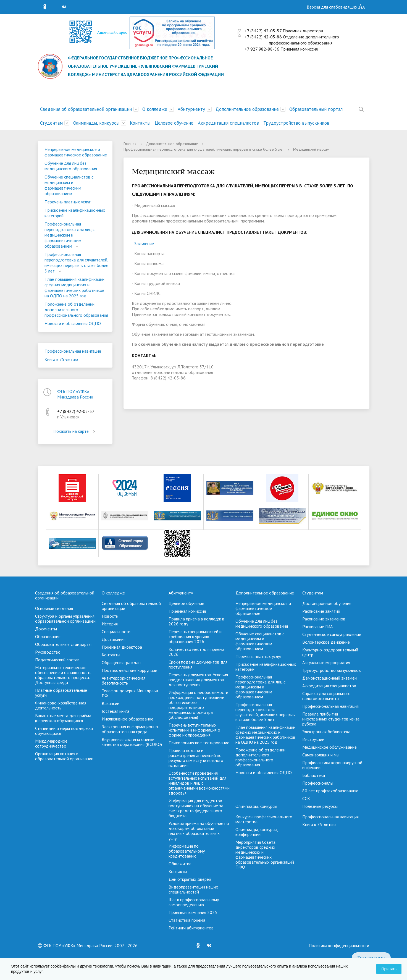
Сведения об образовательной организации (86, 109)
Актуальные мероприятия (326, 662)
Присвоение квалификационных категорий (75, 213)
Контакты (140, 123)
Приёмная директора (122, 647)
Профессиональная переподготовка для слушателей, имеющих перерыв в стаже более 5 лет (76, 263)
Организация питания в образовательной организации (64, 756)
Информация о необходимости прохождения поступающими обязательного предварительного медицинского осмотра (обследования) (198, 705)
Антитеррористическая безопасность (124, 680)
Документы (46, 629)
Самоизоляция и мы (321, 755)
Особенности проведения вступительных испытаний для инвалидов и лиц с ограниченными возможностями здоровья (199, 783)
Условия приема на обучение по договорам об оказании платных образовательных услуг (199, 831)
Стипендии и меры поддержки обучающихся (64, 731)
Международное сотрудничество (51, 743)
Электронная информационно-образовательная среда (131, 729)
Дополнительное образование (247, 109)
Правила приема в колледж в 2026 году (196, 621)
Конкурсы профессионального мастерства (264, 819)
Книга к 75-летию (61, 359)
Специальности (116, 632)
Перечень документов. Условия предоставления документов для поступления (198, 680)
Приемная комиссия (187, 611)
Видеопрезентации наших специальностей (193, 889)
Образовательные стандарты (63, 644)
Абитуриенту (191, 109)
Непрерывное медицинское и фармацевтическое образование (76, 152)
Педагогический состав (57, 660)
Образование (48, 636)
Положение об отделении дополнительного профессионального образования (76, 310)
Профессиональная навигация (73, 351)
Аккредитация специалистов (228, 123)
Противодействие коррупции (129, 670)
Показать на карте (75, 431)
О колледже (155, 109)
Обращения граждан (121, 662)
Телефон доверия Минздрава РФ (130, 693)
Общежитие (180, 864)
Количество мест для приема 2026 (196, 652)
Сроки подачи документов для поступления (198, 664)
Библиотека (314, 775)
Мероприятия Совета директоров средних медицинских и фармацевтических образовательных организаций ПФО (265, 855)
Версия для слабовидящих (336, 7)
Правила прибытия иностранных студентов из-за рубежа (331, 719)
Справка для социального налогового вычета (326, 696)
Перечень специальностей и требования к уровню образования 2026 (195, 636)
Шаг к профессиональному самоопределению (194, 902)
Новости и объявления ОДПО (73, 323)
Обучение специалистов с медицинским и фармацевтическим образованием (69, 185)
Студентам (51, 123)
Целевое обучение (174, 123)
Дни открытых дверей (190, 879)
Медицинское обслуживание (329, 747)
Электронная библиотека (326, 732)
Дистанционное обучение (327, 603)
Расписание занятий (321, 611)
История (110, 624)
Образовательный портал (316, 109)
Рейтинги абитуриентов (191, 928)
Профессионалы (318, 783)
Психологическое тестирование (199, 743)
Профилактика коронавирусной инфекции (332, 765)
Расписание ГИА (317, 627)
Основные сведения (54, 608)
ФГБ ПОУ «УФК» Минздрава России (75, 394)
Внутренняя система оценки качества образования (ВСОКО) (132, 742)
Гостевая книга (115, 711)
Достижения (114, 639)
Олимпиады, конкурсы (96, 123)
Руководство (48, 652)
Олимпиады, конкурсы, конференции (257, 832)
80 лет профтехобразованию (330, 791)
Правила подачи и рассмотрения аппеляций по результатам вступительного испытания (196, 758)
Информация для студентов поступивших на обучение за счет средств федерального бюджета (196, 808)
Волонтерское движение (326, 642)
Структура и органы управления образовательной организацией (65, 619)
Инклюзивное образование (128, 719)
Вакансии (111, 703)
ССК (306, 798)
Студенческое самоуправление (332, 634)
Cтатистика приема (187, 920)
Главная (130, 144)
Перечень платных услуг (67, 202)
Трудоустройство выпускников (296, 123)
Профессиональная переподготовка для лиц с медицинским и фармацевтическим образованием (69, 235)
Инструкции (313, 739)
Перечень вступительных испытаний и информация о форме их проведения (194, 730)
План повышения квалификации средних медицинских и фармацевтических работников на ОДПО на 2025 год (74, 287)
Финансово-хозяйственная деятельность (61, 705)
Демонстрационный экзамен (329, 678)
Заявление (144, 243)
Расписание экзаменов (324, 619)
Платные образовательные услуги (61, 693)
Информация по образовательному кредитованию (187, 851)
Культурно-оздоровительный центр (330, 652)
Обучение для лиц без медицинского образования (71, 166)
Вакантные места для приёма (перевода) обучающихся (63, 718)
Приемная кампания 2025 (193, 912)
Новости (110, 616)
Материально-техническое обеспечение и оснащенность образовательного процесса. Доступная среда (63, 675)
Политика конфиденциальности (339, 945)
